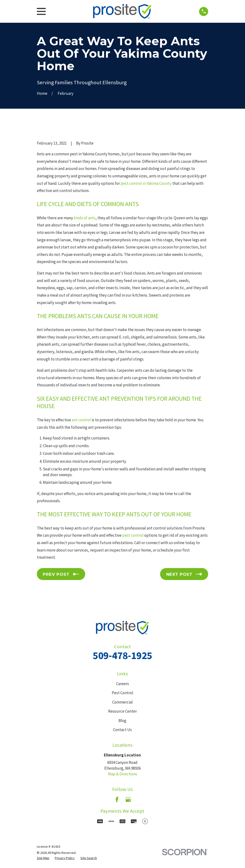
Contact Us (122, 730)
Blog (122, 721)
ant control (81, 420)
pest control (133, 535)
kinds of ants (85, 218)
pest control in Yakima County (146, 183)
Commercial (122, 702)
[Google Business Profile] (128, 800)
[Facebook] (117, 800)
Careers (122, 684)
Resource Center (122, 711)
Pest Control (122, 693)
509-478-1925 (122, 655)
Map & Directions (122, 774)
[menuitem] (43, 858)
